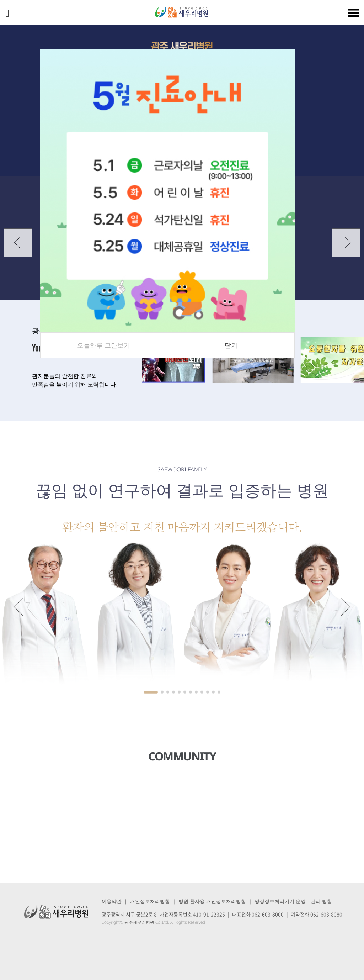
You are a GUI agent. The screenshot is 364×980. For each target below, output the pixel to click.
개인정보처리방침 (150, 901)
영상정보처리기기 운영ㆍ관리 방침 (293, 901)
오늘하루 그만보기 (104, 345)
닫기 (231, 345)
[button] (18, 243)
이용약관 (112, 901)
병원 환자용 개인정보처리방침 (212, 901)
